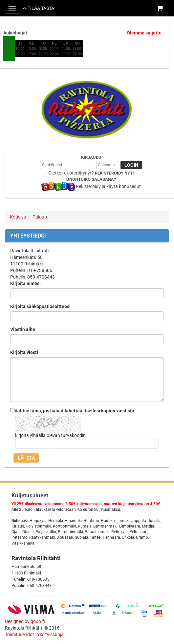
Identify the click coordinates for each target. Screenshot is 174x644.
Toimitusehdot (20, 634)
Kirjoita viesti (24, 352)
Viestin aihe (23, 329)
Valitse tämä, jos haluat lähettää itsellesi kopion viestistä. (75, 411)
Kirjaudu (91, 157)
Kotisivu (18, 217)
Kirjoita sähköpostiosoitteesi (40, 306)
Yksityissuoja (50, 634)
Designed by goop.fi (25, 621)
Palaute (40, 217)
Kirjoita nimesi (25, 283)
